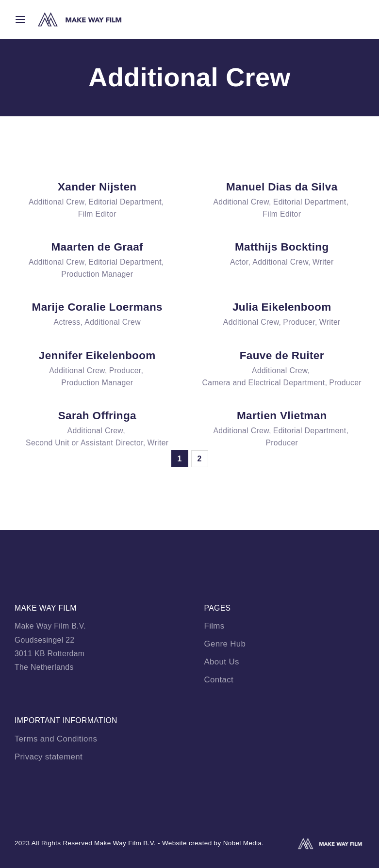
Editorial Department (125, 202)
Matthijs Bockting (282, 247)
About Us (222, 662)
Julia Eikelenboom (282, 307)
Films (214, 626)
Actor (239, 262)
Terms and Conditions (56, 739)
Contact (219, 680)
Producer (299, 322)
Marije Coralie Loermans (97, 307)
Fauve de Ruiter (282, 355)
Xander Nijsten (97, 187)
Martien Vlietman (282, 416)
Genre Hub (225, 644)
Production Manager (97, 274)
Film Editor (97, 214)
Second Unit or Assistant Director (84, 443)
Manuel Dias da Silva (282, 187)
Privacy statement (49, 757)
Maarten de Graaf (97, 247)
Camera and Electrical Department (264, 383)
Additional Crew (57, 202)
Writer (323, 262)
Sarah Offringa (97, 416)
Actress (67, 322)
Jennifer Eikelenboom (97, 355)
